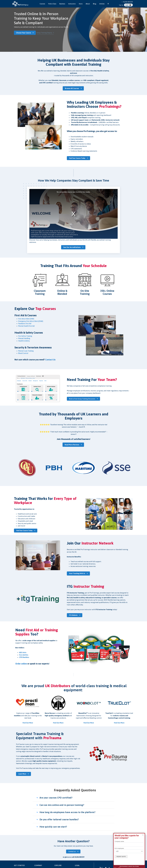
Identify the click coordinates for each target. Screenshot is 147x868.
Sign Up (121, 5)
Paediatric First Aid (25, 323)
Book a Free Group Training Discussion (83, 398)
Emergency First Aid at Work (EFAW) (31, 320)
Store (81, 4)
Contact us (72, 849)
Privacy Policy (79, 866)
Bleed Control (23, 352)
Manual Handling (24, 338)
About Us (57, 866)
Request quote (122, 856)
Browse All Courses (72, 88)
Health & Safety (24, 340)
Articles (102, 4)
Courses (42, 4)
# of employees (119, 848)
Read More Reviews (72, 444)
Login (128, 5)
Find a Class (52, 4)
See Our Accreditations (72, 247)
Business (62, 4)
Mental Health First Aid (26, 325)
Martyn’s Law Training (26, 350)
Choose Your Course (24, 33)
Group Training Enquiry (45, 33)
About (88, 4)
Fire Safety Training (25, 335)
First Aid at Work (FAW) (26, 318)
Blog (95, 4)
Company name (119, 841)
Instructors (72, 4)
